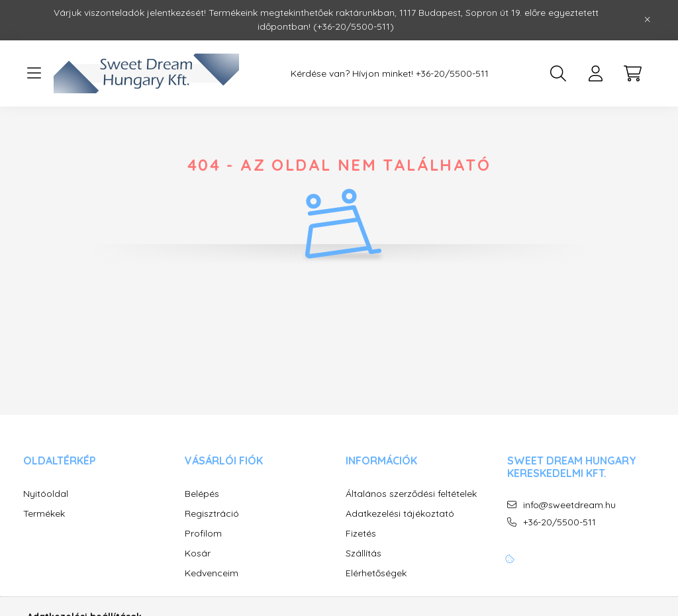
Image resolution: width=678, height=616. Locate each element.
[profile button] (595, 73)
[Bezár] (648, 20)
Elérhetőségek (376, 573)
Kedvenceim (212, 573)
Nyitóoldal (46, 494)
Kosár (198, 553)
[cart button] (632, 73)
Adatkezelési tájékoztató (400, 514)
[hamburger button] (34, 73)
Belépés (202, 494)
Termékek (44, 514)
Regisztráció (212, 514)
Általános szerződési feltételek (411, 494)
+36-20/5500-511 (452, 74)
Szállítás (363, 553)
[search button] (558, 73)
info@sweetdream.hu (569, 505)
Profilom (203, 534)
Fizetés (361, 534)
